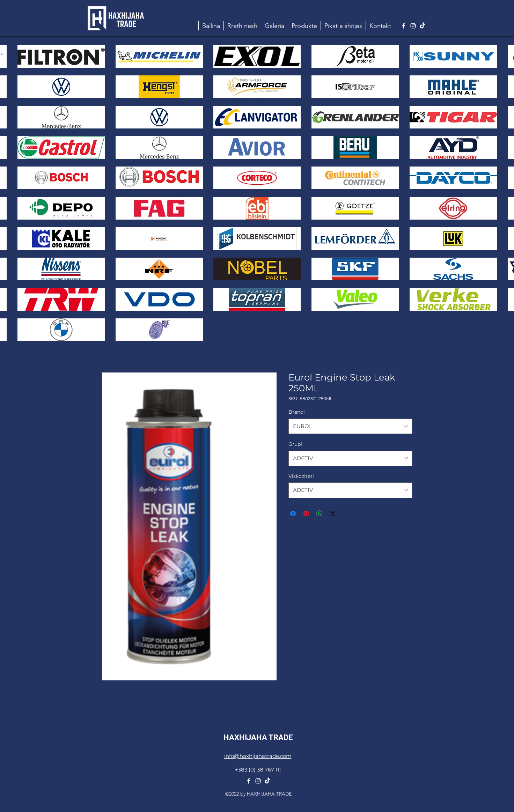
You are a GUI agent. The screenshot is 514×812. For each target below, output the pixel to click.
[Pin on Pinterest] (306, 514)
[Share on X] (333, 514)
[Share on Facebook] (293, 514)
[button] (304, 26)
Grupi (295, 444)
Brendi (297, 412)
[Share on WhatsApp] (320, 514)
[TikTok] (423, 26)
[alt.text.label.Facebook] (404, 26)
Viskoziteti (301, 476)
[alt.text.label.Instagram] (413, 26)
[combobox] (350, 426)
